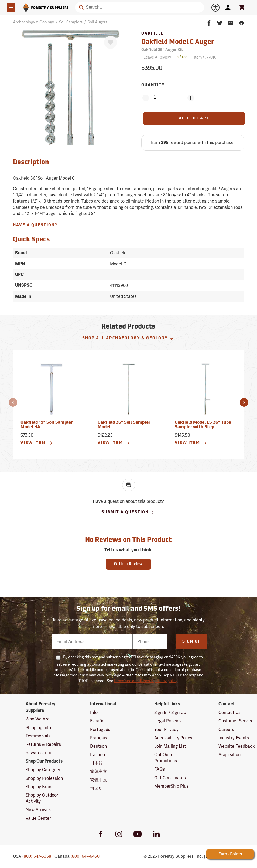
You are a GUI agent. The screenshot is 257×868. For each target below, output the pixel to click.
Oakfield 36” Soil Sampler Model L (124, 425)
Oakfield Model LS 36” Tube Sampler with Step (203, 425)
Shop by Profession (44, 778)
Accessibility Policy (173, 738)
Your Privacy (166, 729)
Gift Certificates (170, 778)
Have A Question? (35, 225)
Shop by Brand (40, 787)
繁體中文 (99, 780)
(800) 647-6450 (85, 856)
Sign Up (192, 642)
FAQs (160, 769)
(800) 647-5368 (37, 856)
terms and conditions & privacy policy (146, 681)
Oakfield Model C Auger (178, 42)
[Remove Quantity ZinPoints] (146, 98)
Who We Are (38, 719)
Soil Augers (97, 22)
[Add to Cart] (194, 119)
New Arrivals (38, 810)
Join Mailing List (170, 746)
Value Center (38, 818)
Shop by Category (43, 770)
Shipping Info (38, 728)
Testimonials (38, 736)
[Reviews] (156, 57)
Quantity (153, 85)
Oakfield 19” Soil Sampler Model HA (47, 425)
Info (94, 712)
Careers (226, 729)
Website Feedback (237, 746)
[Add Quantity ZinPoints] (191, 98)
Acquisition (229, 755)
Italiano (97, 755)
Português (100, 729)
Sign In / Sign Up (170, 712)
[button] (13, 402)
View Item (37, 443)
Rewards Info (38, 753)
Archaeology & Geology (33, 22)
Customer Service (236, 721)
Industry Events (234, 738)
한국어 (97, 788)
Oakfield (153, 34)
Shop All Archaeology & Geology (128, 338)
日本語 (97, 763)
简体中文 (99, 771)
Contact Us (229, 712)
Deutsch (98, 746)
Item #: (205, 57)
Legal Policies (168, 721)
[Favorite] (111, 42)
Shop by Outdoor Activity (42, 798)
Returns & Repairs (43, 744)
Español (98, 721)
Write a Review (128, 564)
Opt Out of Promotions (166, 758)
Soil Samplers (71, 22)
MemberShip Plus (171, 786)
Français (99, 738)
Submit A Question (128, 512)
